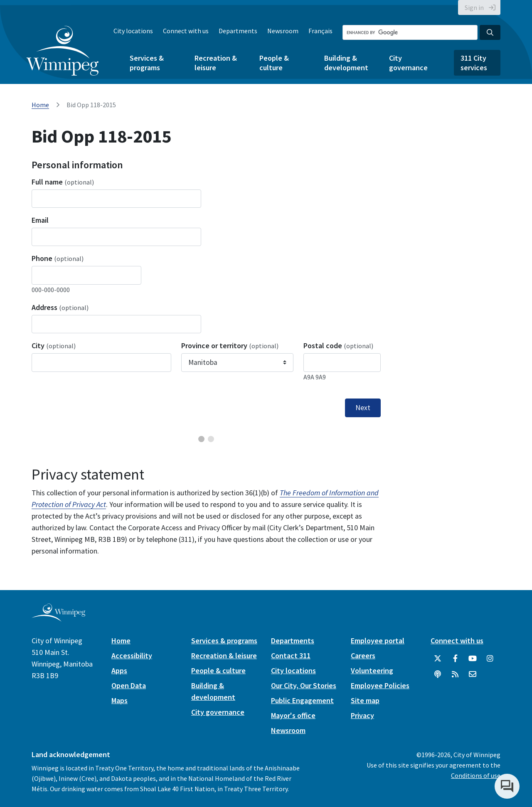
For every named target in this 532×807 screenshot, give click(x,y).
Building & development (346, 63)
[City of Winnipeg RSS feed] (455, 674)
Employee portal (378, 641)
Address (60, 307)
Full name (63, 182)
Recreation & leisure (216, 63)
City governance (408, 63)
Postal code (338, 346)
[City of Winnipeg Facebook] (455, 659)
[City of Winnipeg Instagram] (490, 659)
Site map (365, 700)
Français (320, 31)
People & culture (274, 63)
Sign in (474, 7)
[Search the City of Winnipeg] (410, 32)
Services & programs (147, 63)
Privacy (362, 715)
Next (363, 408)
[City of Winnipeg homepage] (58, 618)
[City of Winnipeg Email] (473, 674)
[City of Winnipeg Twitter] (438, 659)
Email (40, 220)
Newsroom (283, 31)
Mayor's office (293, 715)
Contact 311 (291, 656)
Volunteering (372, 670)
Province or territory (230, 346)
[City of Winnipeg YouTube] (473, 659)
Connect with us (186, 31)
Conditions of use (476, 775)
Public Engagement (302, 700)
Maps (119, 700)
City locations (133, 31)
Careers (363, 656)
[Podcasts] (438, 674)
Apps (119, 670)
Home (40, 105)
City (54, 346)
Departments (238, 31)
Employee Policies (380, 685)
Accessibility (132, 656)
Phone (58, 258)
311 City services (474, 63)
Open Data (129, 685)
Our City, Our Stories (304, 685)
